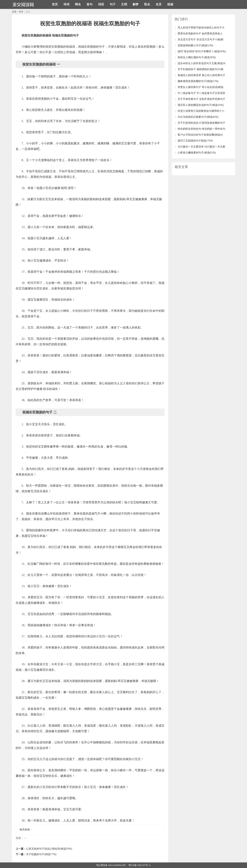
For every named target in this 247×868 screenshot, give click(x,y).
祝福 (170, 4)
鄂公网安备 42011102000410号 (111, 865)
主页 (14, 12)
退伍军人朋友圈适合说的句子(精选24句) (201, 105)
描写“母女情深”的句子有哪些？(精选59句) (202, 51)
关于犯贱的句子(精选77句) (41, 854)
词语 (101, 4)
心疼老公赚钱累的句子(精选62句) (197, 153)
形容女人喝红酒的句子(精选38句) (197, 57)
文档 (124, 4)
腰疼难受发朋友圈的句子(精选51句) (198, 81)
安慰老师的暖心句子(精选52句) (195, 45)
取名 (147, 4)
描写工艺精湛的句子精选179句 (195, 141)
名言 (159, 4)
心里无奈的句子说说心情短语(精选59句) (49, 849)
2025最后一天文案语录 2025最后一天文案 (201, 147)
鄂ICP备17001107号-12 (139, 865)
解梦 (136, 4)
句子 (113, 4)
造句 (89, 4)
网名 (78, 4)
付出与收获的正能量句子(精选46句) (198, 117)
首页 (55, 4)
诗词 (66, 4)
